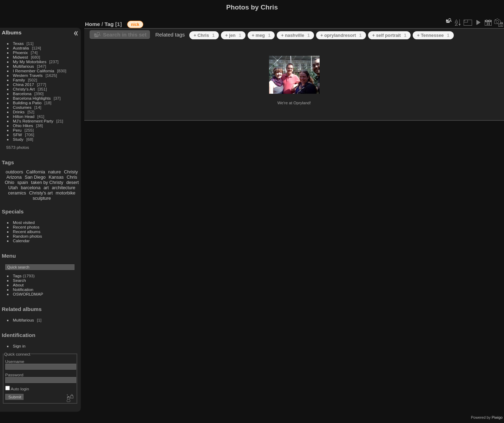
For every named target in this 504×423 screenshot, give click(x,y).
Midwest (21, 57)
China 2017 (24, 84)
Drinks (19, 112)
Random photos (28, 236)
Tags (17, 276)
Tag (109, 24)
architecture (63, 188)
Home (93, 24)
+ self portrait (390, 35)
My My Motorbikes (30, 62)
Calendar (21, 241)
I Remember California (34, 71)
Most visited (24, 222)
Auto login (17, 389)
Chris (72, 177)
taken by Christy (47, 182)
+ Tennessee (433, 35)
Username (15, 361)
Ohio (10, 182)
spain (23, 182)
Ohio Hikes (23, 125)
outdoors (14, 172)
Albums (12, 32)
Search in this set (125, 35)
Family (19, 80)
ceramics (17, 193)
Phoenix (21, 52)
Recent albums (27, 232)
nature (54, 172)
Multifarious (24, 66)
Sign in (19, 346)
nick (135, 25)
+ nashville (295, 35)
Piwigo (497, 417)
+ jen (233, 35)
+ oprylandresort (341, 35)
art (46, 188)
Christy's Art (24, 89)
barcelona (31, 188)
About (18, 285)
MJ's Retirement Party (33, 121)
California (35, 172)
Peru (17, 130)
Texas (18, 43)
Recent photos (26, 227)
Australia (21, 48)
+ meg (261, 35)
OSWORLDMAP (28, 294)
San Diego (35, 177)
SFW (18, 135)
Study (18, 139)
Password (14, 375)
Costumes (22, 107)
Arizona (14, 177)
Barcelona (22, 94)
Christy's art (41, 193)
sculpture (42, 198)
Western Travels (28, 75)
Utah (13, 188)
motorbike (66, 193)
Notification (23, 289)
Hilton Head (24, 116)
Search (19, 280)
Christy (71, 172)
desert (73, 182)
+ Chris (204, 35)
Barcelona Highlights (32, 98)
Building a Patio (27, 103)
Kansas (56, 177)
